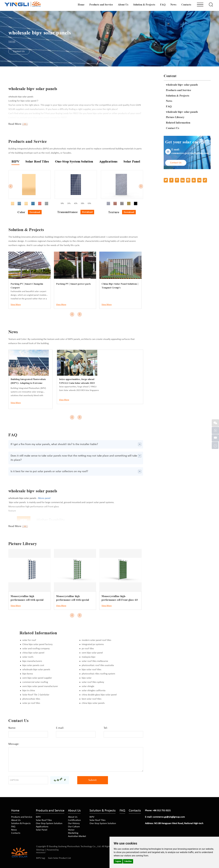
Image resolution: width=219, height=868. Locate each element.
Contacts (186, 5)
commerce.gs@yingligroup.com (191, 155)
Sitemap (40, 850)
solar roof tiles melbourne (95, 661)
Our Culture (74, 827)
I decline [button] (128, 861)
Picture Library (176, 119)
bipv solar (87, 678)
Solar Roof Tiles (44, 820)
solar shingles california (94, 690)
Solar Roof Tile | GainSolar (36, 695)
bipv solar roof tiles (91, 669)
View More (16, 305)
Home (81, 5)
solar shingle (88, 686)
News (174, 5)
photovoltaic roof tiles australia (98, 665)
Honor (71, 830)
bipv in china (29, 690)
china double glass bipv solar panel (99, 695)
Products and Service (101, 5)
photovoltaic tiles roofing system (98, 674)
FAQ (163, 5)
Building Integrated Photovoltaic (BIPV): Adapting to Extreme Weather (29, 383)
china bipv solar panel (33, 653)
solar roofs (28, 657)
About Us (123, 5)
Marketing (73, 833)
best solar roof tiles (92, 699)
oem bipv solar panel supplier (37, 678)
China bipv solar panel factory (37, 644)
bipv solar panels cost (33, 665)
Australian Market (77, 836)
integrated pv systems (93, 644)
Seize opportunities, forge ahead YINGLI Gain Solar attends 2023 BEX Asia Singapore (119, 357)
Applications (42, 827)
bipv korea (28, 674)
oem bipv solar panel (92, 653)
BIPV (38, 817)
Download (35, 212)
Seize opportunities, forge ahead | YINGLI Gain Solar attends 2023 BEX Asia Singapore (121, 363)
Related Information (179, 124)
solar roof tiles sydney (93, 682)
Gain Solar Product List (59, 858)
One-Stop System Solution (49, 823)
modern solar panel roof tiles (96, 640)
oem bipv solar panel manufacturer (40, 686)
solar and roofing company (36, 648)
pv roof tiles (88, 648)
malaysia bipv (89, 657)
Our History (74, 823)
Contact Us (19, 51)
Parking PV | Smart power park (74, 284)
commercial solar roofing (35, 682)
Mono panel (44, 498)
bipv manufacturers (32, 661)
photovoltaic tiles (31, 699)
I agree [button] (118, 861)
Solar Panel (42, 830)
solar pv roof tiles (31, 703)
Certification (74, 820)
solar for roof (29, 640)
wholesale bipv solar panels (36, 669)
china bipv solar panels (93, 703)
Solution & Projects (144, 5)
